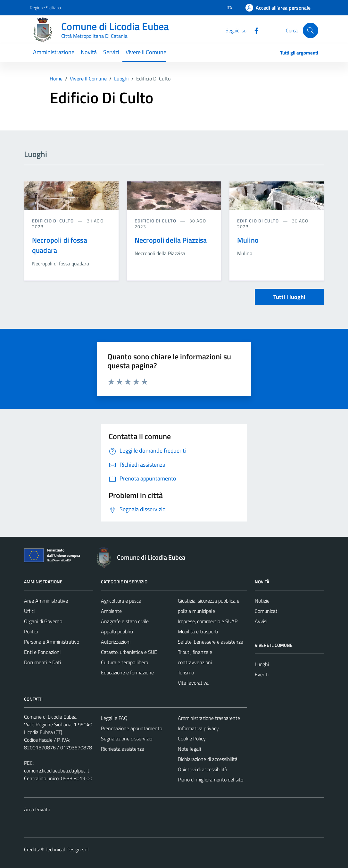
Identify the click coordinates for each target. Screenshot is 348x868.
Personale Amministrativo (52, 642)
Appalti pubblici (117, 631)
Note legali (189, 749)
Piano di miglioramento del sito (211, 780)
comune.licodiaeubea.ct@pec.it (57, 771)
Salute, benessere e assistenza (211, 642)
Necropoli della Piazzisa (171, 240)
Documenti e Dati (42, 662)
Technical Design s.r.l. (68, 849)
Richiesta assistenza (123, 749)
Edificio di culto (54, 221)
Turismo (186, 672)
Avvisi (261, 621)
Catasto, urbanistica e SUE (129, 652)
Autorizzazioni (116, 642)
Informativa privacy (198, 728)
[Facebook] (254, 30)
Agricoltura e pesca (121, 601)
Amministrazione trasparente (209, 718)
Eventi (262, 674)
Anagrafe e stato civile (125, 621)
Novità (89, 52)
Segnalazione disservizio (127, 739)
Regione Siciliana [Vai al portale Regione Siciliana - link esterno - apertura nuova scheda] (45, 8)
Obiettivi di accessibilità (203, 769)
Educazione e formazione (127, 672)
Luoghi (262, 664)
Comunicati (267, 611)
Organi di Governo (43, 621)
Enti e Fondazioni (42, 652)
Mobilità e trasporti (198, 631)
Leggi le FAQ (114, 718)
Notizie (262, 601)
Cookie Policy (192, 739)
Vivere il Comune (146, 52)
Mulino (248, 240)
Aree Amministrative (46, 601)
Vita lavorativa (193, 683)
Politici (31, 631)
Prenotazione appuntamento (132, 728)
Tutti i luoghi (289, 297)
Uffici (29, 611)
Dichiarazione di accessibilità (208, 759)
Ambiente (111, 611)
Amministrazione (54, 52)
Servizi (111, 52)
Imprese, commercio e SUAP (208, 621)
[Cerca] (311, 30)
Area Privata (37, 809)
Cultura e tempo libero (124, 662)
